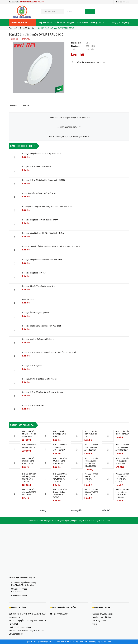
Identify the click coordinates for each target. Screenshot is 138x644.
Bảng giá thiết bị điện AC (32, 366)
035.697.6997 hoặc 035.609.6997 (19, 590)
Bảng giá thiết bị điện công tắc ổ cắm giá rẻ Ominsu (43, 392)
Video (50, 29)
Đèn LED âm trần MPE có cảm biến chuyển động (29, 434)
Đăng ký (115, 23)
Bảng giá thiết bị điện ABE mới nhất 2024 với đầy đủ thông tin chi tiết (49, 352)
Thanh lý (94, 23)
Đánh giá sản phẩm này (20, 39)
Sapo (109, 642)
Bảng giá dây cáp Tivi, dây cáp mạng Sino (39, 286)
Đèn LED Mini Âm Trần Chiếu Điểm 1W (91, 434)
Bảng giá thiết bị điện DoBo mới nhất (37, 167)
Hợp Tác (42, 29)
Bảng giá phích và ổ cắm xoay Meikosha (38, 339)
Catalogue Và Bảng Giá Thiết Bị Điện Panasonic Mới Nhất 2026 (47, 207)
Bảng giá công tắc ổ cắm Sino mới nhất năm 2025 (42, 260)
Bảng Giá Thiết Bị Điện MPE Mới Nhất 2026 (39, 193)
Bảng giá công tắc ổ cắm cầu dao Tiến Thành (40, 220)
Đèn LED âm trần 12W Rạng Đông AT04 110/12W (122, 447)
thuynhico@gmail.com (23, 627)
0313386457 (18, 634)
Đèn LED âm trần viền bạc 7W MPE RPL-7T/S (91, 492)
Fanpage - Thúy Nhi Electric (102, 614)
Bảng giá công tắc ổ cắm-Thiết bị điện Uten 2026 (41, 154)
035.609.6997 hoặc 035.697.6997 (32, 2)
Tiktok (94, 624)
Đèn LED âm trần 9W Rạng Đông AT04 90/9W (60, 461)
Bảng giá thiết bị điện (23, 146)
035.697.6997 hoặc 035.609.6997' (32, 631)
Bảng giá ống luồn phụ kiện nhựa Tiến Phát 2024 (42, 326)
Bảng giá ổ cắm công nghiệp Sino (35, 313)
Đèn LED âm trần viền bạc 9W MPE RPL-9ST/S (29, 492)
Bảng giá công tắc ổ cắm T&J (34, 273)
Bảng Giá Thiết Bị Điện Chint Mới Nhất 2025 (39, 379)
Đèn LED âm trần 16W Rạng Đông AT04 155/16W (91, 447)
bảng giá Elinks (28, 299)
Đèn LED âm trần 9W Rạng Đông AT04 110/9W (29, 461)
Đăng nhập (125, 23)
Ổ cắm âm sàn (60, 23)
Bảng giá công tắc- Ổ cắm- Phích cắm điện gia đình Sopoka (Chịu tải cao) (51, 246)
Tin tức (102, 23)
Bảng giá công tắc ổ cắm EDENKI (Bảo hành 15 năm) (43, 233)
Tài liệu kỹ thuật (82, 23)
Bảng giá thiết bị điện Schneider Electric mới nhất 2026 (44, 180)
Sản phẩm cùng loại (22, 425)
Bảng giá (70, 23)
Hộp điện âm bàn (46, 23)
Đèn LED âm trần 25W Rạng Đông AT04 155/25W (60, 447)
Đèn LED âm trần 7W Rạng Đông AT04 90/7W (122, 461)
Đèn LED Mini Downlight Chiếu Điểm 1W (60, 434)
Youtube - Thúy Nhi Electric (102, 617)
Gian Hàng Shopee (99, 621)
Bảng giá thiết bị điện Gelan (33, 405)
